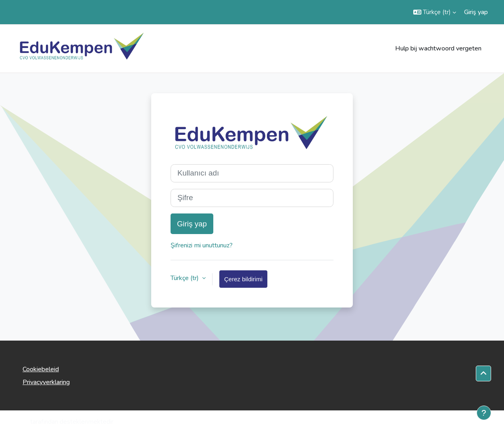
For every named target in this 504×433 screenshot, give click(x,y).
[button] (435, 12)
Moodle (18, 422)
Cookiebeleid (41, 369)
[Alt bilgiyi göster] (484, 413)
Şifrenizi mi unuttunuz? (202, 245)
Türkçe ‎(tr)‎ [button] (185, 278)
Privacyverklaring (46, 382)
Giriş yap (476, 12)
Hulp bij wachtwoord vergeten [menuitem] (438, 48)
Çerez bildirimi (243, 279)
